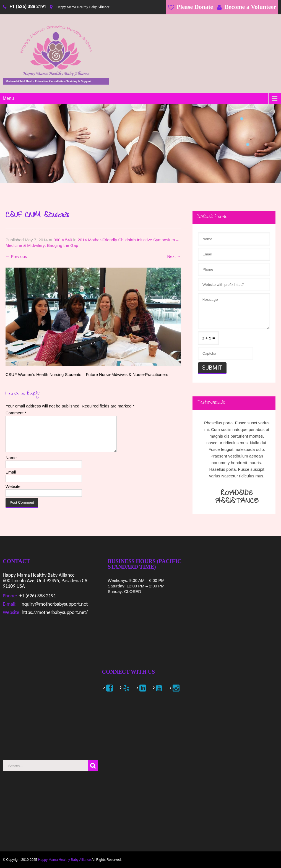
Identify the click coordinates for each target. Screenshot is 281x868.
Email (11, 479)
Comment (16, 413)
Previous (16, 256)
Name (11, 464)
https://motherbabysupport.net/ (54, 612)
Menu (8, 98)
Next (174, 256)
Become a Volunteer (250, 7)
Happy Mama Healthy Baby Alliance (65, 860)
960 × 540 (63, 240)
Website (13, 493)
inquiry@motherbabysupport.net (54, 604)
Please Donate (195, 7)
